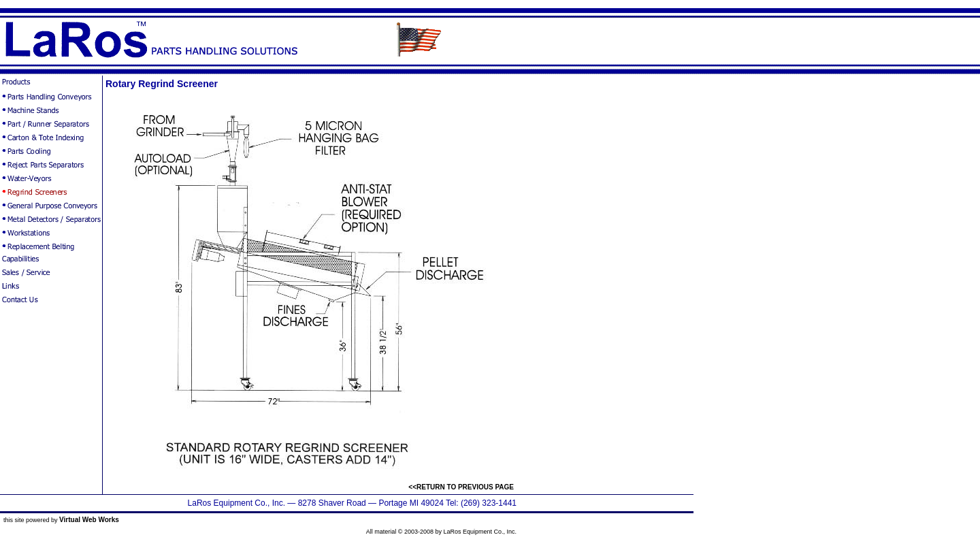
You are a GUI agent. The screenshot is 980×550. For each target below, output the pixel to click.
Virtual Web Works (89, 520)
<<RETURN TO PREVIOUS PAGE (461, 487)
